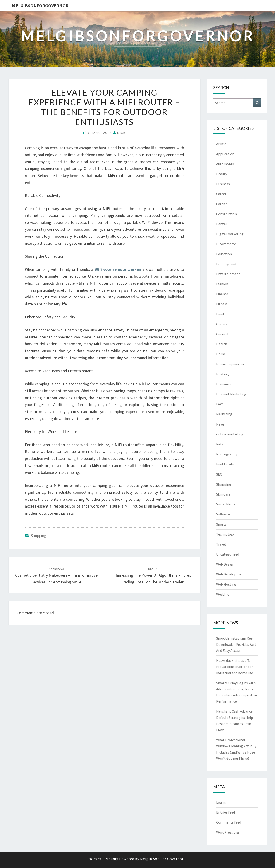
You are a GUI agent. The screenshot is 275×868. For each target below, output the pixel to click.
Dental (221, 224)
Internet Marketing (231, 394)
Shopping (39, 536)
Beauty (222, 174)
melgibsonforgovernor (40, 6)
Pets (220, 444)
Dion (121, 133)
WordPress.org (228, 832)
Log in (221, 802)
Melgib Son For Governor (162, 859)
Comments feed (229, 822)
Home (221, 354)
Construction (226, 214)
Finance (222, 294)
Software (223, 514)
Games (221, 324)
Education (224, 254)
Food (220, 314)
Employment (226, 264)
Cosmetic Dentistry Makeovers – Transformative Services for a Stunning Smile (56, 575)
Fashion (222, 284)
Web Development (231, 574)
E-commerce (226, 244)
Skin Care (223, 494)
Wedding (223, 594)
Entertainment (228, 274)
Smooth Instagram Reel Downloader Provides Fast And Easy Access (236, 644)
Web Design (225, 564)
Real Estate (225, 464)
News (220, 424)
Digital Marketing (230, 234)
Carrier (221, 204)
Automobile (225, 164)
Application (225, 154)
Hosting (222, 374)
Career (221, 194)
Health (222, 344)
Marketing (224, 414)
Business (223, 184)
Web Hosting (226, 584)
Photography (227, 454)
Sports (221, 524)
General (222, 334)
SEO (219, 474)
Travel (221, 544)
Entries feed (226, 812)
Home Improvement (232, 364)
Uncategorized (228, 554)
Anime (221, 144)
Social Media (226, 504)
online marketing (230, 434)
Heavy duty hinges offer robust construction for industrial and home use (235, 667)
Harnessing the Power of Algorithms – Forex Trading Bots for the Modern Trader (152, 575)
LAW (220, 404)
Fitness (222, 304)
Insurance (224, 384)
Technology (225, 534)
